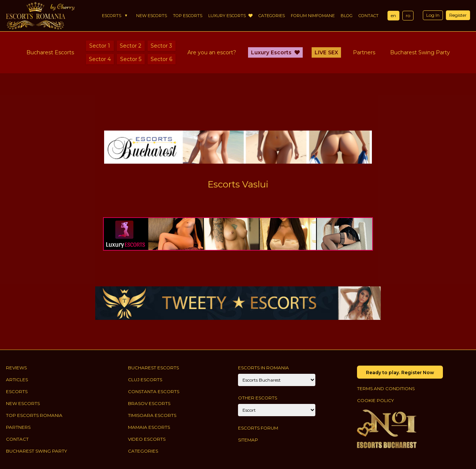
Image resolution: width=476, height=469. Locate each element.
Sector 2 (131, 46)
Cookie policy (375, 400)
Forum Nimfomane (313, 16)
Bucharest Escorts (50, 52)
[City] (277, 380)
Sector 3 (161, 46)
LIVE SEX (326, 52)
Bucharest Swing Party (420, 52)
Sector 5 (131, 59)
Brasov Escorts (149, 403)
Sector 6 (161, 59)
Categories (272, 16)
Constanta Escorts (154, 391)
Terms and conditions (386, 388)
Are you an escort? (212, 52)
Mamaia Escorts (149, 427)
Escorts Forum (258, 428)
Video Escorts (147, 439)
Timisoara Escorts (152, 415)
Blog (347, 16)
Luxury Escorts (230, 16)
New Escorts (152, 16)
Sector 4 (100, 59)
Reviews (16, 368)
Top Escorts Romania (34, 415)
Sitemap (248, 440)
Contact (369, 16)
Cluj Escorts (145, 380)
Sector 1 (100, 46)
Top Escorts (188, 16)
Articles (17, 380)
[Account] (277, 410)
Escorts (112, 16)
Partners (364, 52)
